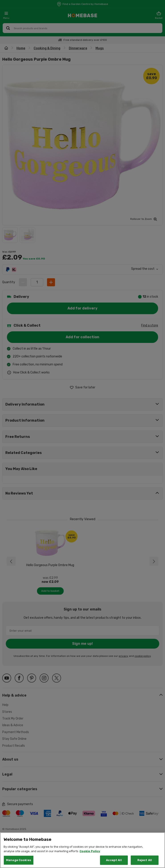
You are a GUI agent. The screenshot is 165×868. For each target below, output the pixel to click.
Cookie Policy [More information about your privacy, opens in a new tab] (90, 851)
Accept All (114, 860)
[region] (82, 850)
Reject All (145, 860)
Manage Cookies (19, 860)
